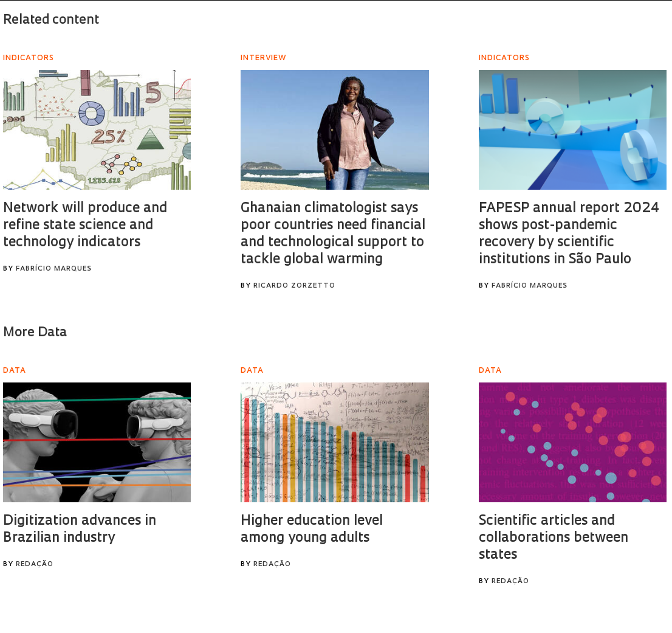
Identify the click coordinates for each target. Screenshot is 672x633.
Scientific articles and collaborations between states (554, 538)
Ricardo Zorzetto (294, 286)
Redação (35, 565)
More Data (35, 333)
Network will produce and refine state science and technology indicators (85, 226)
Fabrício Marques (54, 269)
